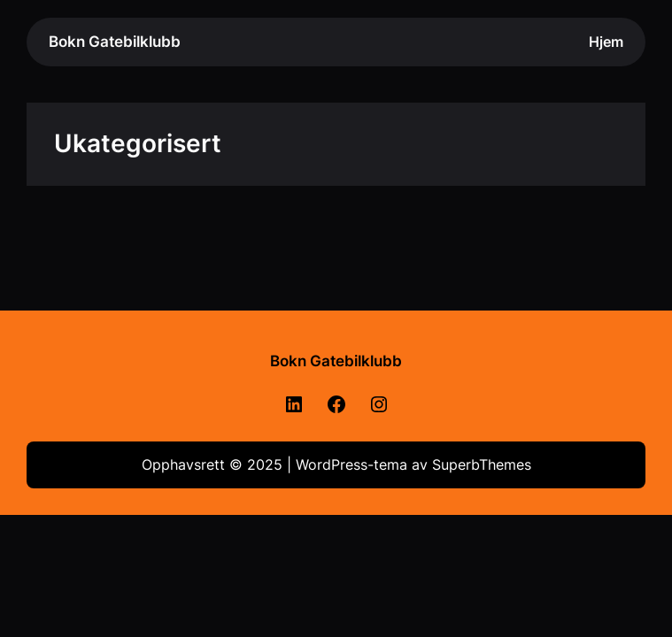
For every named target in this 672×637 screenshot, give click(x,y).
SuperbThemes (482, 464)
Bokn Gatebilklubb (115, 42)
